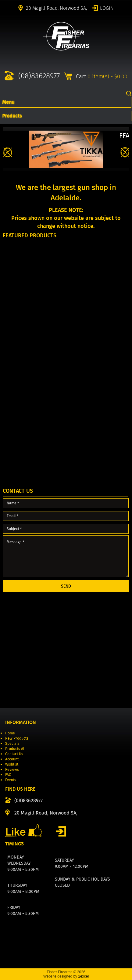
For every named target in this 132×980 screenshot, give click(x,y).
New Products (17, 738)
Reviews (12, 769)
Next (125, 152)
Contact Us (14, 754)
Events (11, 780)
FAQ (8, 775)
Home (10, 733)
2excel (83, 976)
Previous (8, 152)
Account (12, 759)
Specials (12, 743)
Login (107, 8)
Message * (66, 556)
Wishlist (12, 764)
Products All (15, 749)
